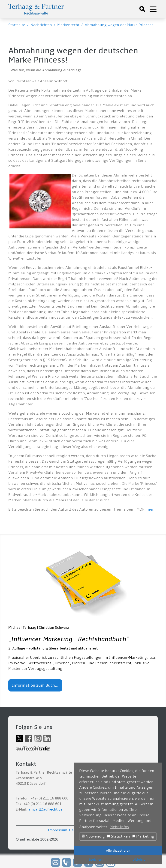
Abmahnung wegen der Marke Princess (119, 25)
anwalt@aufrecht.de (45, 809)
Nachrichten (41, 25)
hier (150, 509)
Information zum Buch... (35, 685)
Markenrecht (68, 25)
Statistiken (119, 836)
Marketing (143, 836)
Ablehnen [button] (140, 860)
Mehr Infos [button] (119, 827)
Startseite (17, 25)
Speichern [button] (96, 860)
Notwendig (93, 836)
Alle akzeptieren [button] (118, 851)
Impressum (57, 830)
